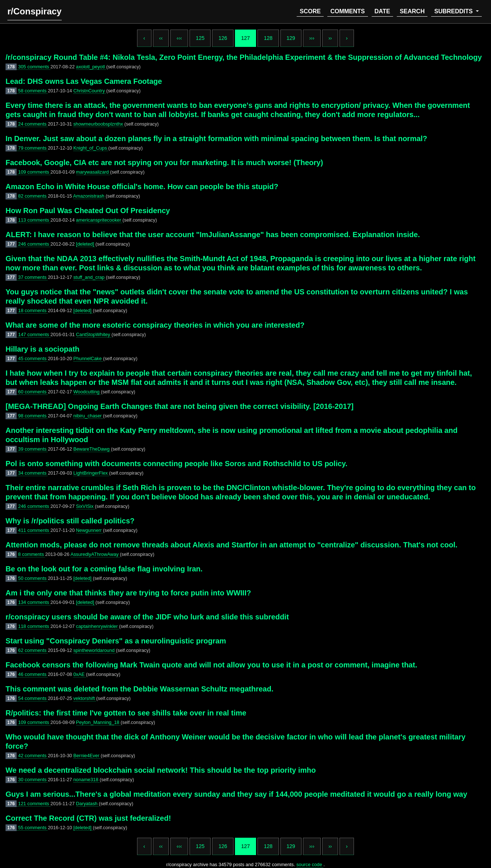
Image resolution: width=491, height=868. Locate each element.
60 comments (33, 392)
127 (245, 38)
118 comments (34, 626)
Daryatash (88, 804)
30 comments (33, 780)
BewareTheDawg (92, 449)
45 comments (33, 358)
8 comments (32, 554)
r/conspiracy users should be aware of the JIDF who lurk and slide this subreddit (147, 617)
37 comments (33, 277)
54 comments (33, 698)
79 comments (33, 148)
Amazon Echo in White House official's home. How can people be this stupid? (142, 187)
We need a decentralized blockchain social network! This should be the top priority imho (161, 770)
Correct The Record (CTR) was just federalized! (88, 818)
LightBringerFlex (91, 473)
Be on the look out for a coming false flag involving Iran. (104, 569)
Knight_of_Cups (91, 148)
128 (268, 38)
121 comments (34, 804)
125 (200, 38)
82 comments (33, 196)
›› (330, 38)
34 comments (33, 473)
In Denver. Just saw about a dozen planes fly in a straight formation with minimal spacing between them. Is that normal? (216, 139)
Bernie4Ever (87, 756)
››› (312, 38)
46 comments (33, 674)
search (412, 11)
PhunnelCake (88, 358)
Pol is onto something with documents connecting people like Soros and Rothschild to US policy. (176, 464)
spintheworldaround (94, 650)
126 (223, 38)
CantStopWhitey (94, 334)
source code (310, 864)
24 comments (33, 124)
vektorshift (85, 698)
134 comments (34, 602)
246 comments (34, 244)
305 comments (34, 67)
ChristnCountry (90, 91)
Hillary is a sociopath (42, 349)
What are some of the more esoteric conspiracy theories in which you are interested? (155, 325)
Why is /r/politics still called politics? (70, 521)
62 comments (33, 650)
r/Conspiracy (35, 11)
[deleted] (86, 244)
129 (291, 38)
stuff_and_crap (89, 277)
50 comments (33, 578)
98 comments (33, 416)
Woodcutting (87, 392)
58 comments (33, 91)
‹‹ (161, 38)
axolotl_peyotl (91, 67)
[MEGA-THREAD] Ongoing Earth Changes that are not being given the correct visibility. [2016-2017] (180, 406)
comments (347, 11)
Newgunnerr (90, 530)
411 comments (34, 530)
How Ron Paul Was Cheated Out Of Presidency (88, 211)
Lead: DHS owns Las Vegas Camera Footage (84, 81)
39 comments (33, 449)
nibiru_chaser (88, 416)
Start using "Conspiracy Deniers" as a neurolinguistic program (116, 641)
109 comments (34, 172)
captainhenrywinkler (98, 626)
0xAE (79, 674)
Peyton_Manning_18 (98, 722)
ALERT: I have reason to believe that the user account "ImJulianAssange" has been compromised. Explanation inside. (213, 235)
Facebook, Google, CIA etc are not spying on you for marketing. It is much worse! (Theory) (164, 163)
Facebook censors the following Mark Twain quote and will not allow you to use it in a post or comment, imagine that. (211, 665)
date (382, 11)
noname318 (86, 780)
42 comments (33, 756)
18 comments (33, 310)
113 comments (34, 220)
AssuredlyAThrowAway (95, 554)
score (310, 11)
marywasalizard (93, 172)
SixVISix (86, 506)
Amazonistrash (89, 196)
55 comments (33, 828)
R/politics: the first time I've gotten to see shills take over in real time (126, 713)
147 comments (34, 334)
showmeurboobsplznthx (99, 124)
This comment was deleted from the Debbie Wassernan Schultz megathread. (139, 689)
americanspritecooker (99, 220)
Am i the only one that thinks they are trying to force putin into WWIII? (128, 593)
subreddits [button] (454, 11)
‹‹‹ (179, 38)
